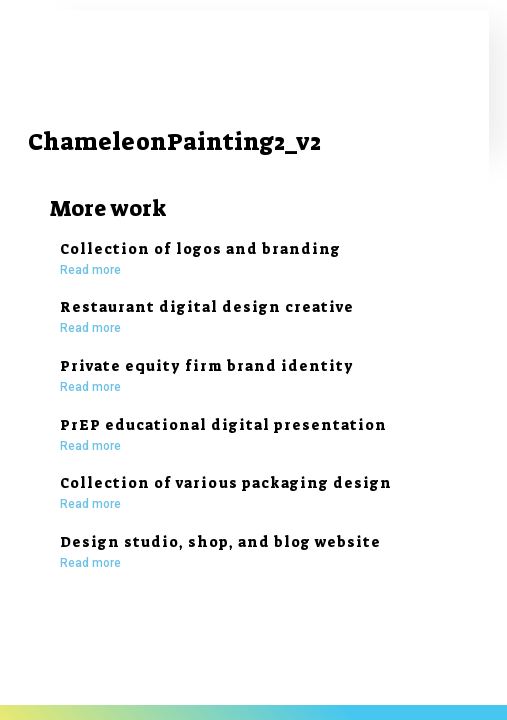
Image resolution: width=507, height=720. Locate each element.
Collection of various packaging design (226, 483)
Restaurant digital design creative (207, 307)
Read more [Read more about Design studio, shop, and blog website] (90, 563)
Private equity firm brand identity (207, 366)
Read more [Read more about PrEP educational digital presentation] (90, 446)
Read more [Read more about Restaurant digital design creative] (90, 328)
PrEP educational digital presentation (223, 425)
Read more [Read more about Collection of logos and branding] (90, 270)
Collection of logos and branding (200, 249)
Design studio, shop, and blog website (220, 542)
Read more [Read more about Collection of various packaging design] (90, 504)
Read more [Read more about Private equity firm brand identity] (90, 387)
